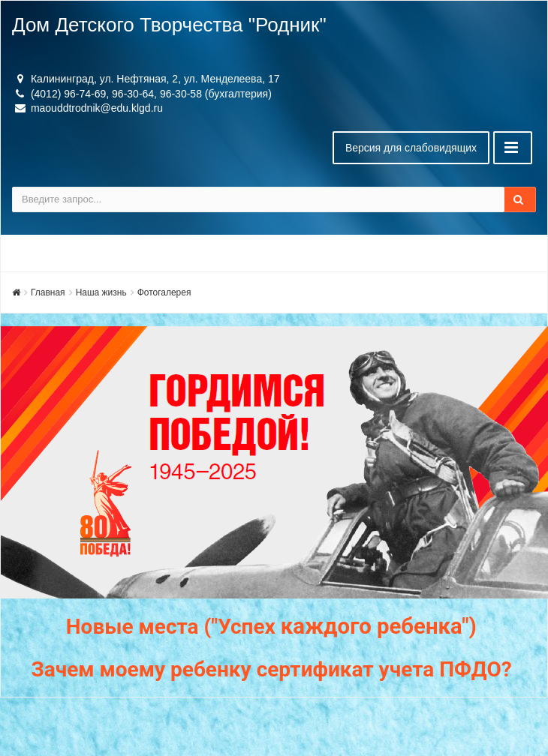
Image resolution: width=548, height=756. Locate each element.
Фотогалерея (164, 292)
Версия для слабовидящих (411, 148)
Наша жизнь (101, 292)
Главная (48, 292)
